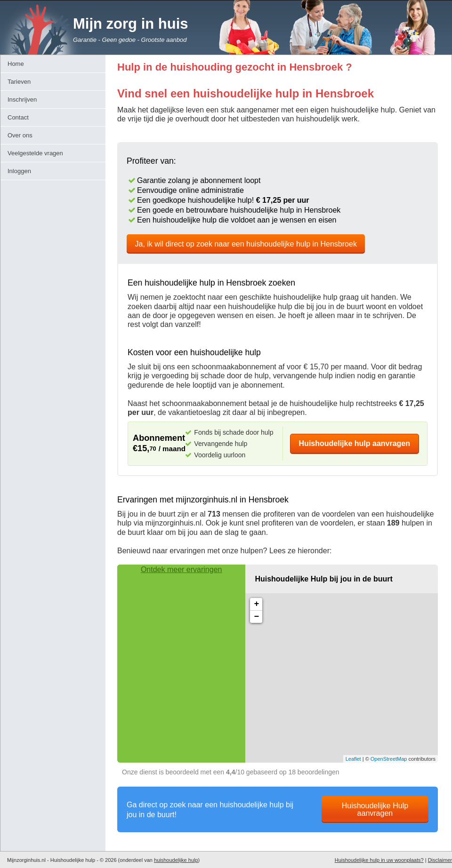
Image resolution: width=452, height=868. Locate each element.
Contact (18, 117)
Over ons (20, 135)
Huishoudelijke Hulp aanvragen (375, 809)
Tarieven (19, 82)
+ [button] (256, 604)
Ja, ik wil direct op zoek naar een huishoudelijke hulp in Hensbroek (246, 244)
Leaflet (353, 759)
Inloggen (19, 171)
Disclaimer (440, 860)
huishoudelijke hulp (176, 860)
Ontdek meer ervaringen (182, 569)
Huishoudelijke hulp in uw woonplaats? (379, 860)
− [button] (256, 617)
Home (16, 64)
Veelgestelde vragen (35, 153)
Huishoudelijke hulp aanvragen (355, 443)
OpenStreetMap (389, 759)
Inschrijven (22, 100)
